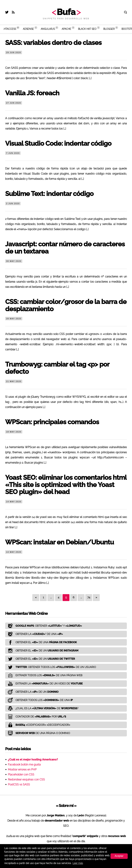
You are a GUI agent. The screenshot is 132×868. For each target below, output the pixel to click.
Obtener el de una (41, 642)
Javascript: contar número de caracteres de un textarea (65, 248)
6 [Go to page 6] (74, 597)
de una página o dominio (38, 733)
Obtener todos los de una (39, 700)
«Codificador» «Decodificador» (38, 725)
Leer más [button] (78, 863)
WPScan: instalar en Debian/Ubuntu (59, 542)
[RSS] (13, 13)
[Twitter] (7, 13)
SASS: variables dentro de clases (53, 43)
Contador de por (36, 717)
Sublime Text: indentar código (49, 194)
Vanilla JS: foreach (32, 93)
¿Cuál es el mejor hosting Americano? (33, 760)
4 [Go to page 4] (59, 597)
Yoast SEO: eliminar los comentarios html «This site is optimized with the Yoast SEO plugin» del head (66, 485)
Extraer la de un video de (44, 684)
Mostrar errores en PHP (22, 770)
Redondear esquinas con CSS (26, 779)
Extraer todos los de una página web (44, 675)
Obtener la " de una (34, 634)
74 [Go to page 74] (89, 597)
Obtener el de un (42, 651)
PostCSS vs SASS (19, 784)
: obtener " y (44, 626)
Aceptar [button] (119, 856)
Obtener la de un (32, 692)
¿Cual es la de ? (42, 708)
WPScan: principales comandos (52, 422)
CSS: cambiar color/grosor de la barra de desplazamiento (66, 305)
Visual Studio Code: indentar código (58, 143)
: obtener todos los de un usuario (51, 667)
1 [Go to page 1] (43, 597)
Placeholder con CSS (21, 775)
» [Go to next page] (96, 597)
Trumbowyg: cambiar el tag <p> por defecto (57, 368)
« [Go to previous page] (36, 597)
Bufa (66, 12)
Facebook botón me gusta (24, 765)
